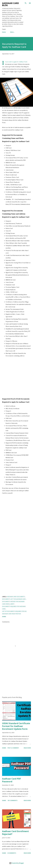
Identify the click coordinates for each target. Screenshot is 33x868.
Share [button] (4, 617)
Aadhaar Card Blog (10, 4)
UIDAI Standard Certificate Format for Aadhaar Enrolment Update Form (16, 726)
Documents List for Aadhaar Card (14, 599)
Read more (27, 748)
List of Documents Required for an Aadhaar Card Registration (14, 613)
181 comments (12, 800)
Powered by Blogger (17, 863)
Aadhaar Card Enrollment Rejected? (15, 833)
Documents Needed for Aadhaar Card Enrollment (13, 603)
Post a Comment (13, 748)
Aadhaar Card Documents (16, 597)
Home (4, 32)
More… (12, 32)
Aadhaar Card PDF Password (11, 780)
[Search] (26, 3)
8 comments (12, 853)
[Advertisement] (16, 378)
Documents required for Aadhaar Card (14, 608)
